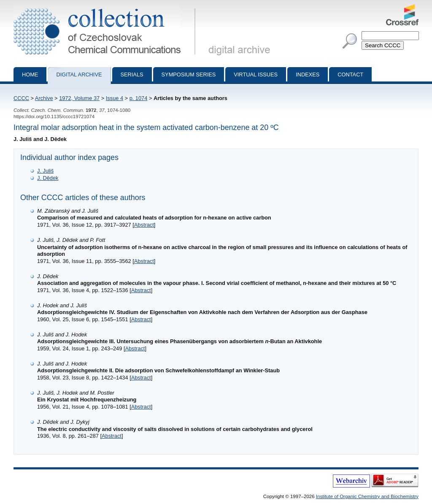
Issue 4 (115, 98)
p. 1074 (139, 98)
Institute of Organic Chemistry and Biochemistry (367, 496)
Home (30, 75)
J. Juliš (45, 171)
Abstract (144, 225)
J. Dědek (48, 178)
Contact (350, 75)
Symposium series (189, 75)
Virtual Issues (256, 75)
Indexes (308, 75)
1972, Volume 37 (79, 98)
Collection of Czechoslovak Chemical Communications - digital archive (106, 8)
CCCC (21, 98)
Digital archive (79, 75)
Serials (132, 75)
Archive (44, 98)
